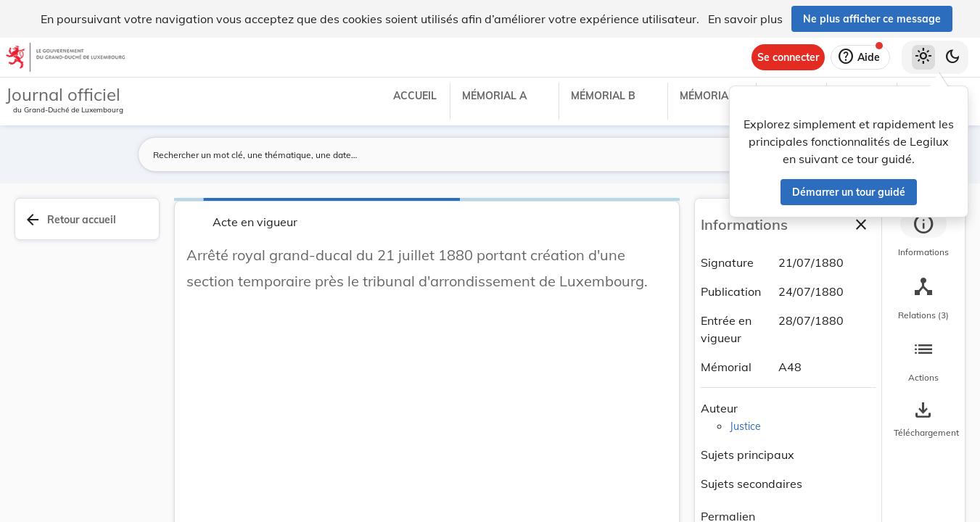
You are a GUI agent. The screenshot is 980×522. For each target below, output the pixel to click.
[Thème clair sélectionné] (923, 57)
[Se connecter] (788, 57)
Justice (745, 426)
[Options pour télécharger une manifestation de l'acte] (923, 420)
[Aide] (860, 57)
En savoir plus (745, 19)
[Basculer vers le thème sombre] (952, 57)
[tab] (923, 236)
